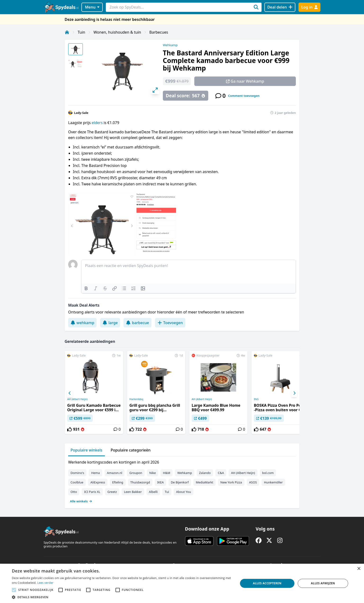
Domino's (77, 473)
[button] (122, 597)
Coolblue (77, 482)
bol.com (268, 473)
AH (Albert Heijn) (77, 399)
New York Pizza (231, 482)
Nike (153, 473)
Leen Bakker (133, 492)
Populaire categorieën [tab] (131, 450)
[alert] (182, 583)
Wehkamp (170, 45)
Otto (74, 492)
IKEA (160, 482)
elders (98, 123)
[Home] (67, 32)
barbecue (137, 323)
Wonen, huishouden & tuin (117, 32)
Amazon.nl (115, 473)
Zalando (205, 473)
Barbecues (159, 32)
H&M (166, 473)
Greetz (112, 492)
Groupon (136, 473)
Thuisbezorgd (140, 482)
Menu (92, 7)
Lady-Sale (81, 113)
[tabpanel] (182, 481)
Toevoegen (170, 323)
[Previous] (70, 393)
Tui (167, 492)
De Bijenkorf (180, 482)
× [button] (359, 569)
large (110, 323)
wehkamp (82, 323)
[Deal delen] (280, 7)
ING (256, 399)
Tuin (81, 32)
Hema (95, 473)
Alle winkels (81, 501)
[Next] (294, 393)
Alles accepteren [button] (267, 583)
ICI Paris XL (92, 492)
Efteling (118, 482)
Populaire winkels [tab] (87, 450)
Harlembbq (136, 399)
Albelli (153, 492)
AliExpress (98, 482)
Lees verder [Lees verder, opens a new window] (45, 583)
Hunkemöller (273, 482)
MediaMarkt (204, 482)
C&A (221, 473)
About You (184, 492)
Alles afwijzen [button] (323, 583)
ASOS (253, 482)
